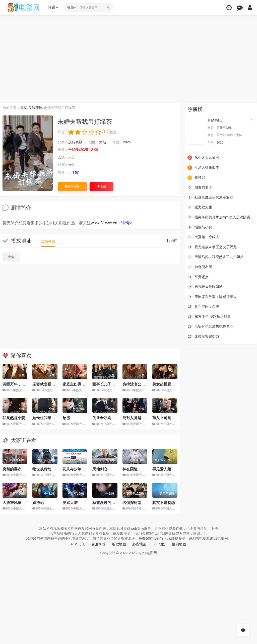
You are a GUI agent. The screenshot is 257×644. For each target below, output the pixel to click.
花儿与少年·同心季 (78, 469)
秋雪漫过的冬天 (106, 503)
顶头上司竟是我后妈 (169, 418)
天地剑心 (100, 469)
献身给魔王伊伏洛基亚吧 (210, 198)
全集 (11, 257)
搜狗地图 (179, 544)
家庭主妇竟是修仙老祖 (81, 384)
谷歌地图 (119, 544)
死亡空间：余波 (203, 307)
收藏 (102, 186)
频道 (53, 7)
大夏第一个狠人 (203, 237)
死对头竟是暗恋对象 (139, 418)
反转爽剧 (35, 108)
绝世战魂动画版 (46, 469)
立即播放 (72, 186)
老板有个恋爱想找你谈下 (210, 327)
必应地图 (139, 544)
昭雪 (66, 418)
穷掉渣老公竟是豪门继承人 (145, 384)
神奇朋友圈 (200, 267)
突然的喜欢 (12, 469)
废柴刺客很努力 (203, 337)
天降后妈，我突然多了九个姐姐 (216, 257)
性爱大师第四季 (203, 168)
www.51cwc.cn (104, 223)
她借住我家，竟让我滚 (51, 418)
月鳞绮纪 (215, 120)
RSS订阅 (78, 544)
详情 (75, 172)
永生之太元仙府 (203, 158)
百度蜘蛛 (99, 544)
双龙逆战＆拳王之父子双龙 (212, 247)
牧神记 (196, 178)
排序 (172, 241)
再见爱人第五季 (166, 469)
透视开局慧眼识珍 (205, 287)
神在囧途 (130, 469)
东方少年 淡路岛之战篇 (209, 317)
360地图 (159, 544)
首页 (24, 108)
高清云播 (48, 242)
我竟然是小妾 (14, 418)
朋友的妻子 (200, 187)
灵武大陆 (70, 503)
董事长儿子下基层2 (108, 384)
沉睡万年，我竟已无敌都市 (25, 384)
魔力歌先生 (200, 207)
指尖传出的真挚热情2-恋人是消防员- (219, 217)
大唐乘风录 (12, 503)
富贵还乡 (198, 277)
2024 (127, 142)
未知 (47, 223)
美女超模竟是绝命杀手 (171, 384)
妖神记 (38, 503)
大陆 (103, 142)
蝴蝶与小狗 (200, 227)
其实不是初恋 (164, 503)
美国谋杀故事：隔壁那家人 (212, 297)
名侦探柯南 (132, 503)
